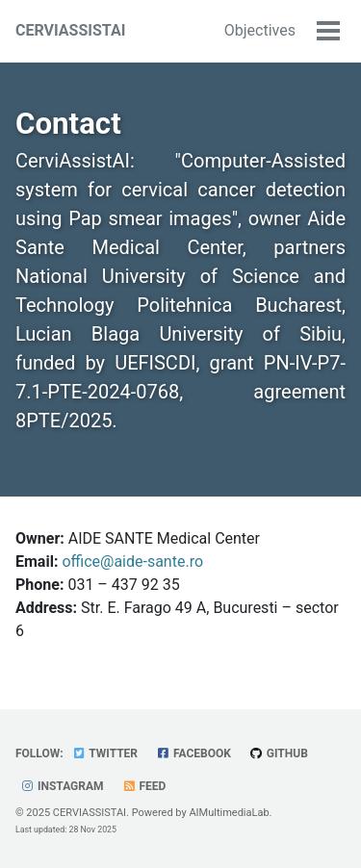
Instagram (62, 786)
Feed (144, 786)
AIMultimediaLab (229, 813)
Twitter (105, 753)
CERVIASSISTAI (70, 30)
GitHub (279, 753)
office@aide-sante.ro (132, 562)
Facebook (193, 753)
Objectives (260, 30)
